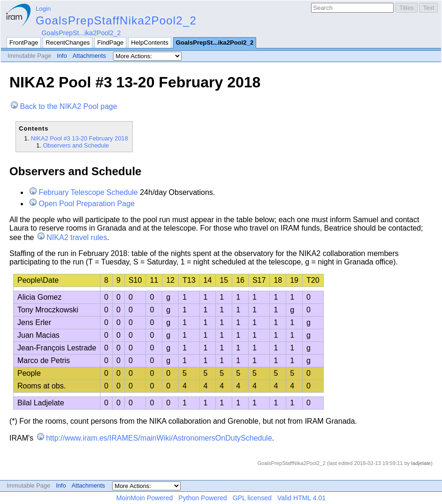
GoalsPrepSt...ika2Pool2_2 (81, 33)
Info (62, 56)
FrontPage (24, 43)
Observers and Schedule (76, 145)
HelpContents (149, 43)
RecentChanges (68, 43)
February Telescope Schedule (88, 192)
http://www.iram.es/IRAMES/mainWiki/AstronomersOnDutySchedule (159, 438)
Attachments (89, 56)
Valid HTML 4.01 (301, 498)
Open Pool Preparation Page (87, 204)
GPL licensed (252, 498)
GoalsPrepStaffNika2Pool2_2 (116, 20)
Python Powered (202, 498)
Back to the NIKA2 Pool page (68, 106)
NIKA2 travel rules (77, 237)
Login (43, 9)
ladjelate (421, 463)
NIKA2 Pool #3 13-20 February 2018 (80, 138)
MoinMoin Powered (145, 498)
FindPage (110, 43)
